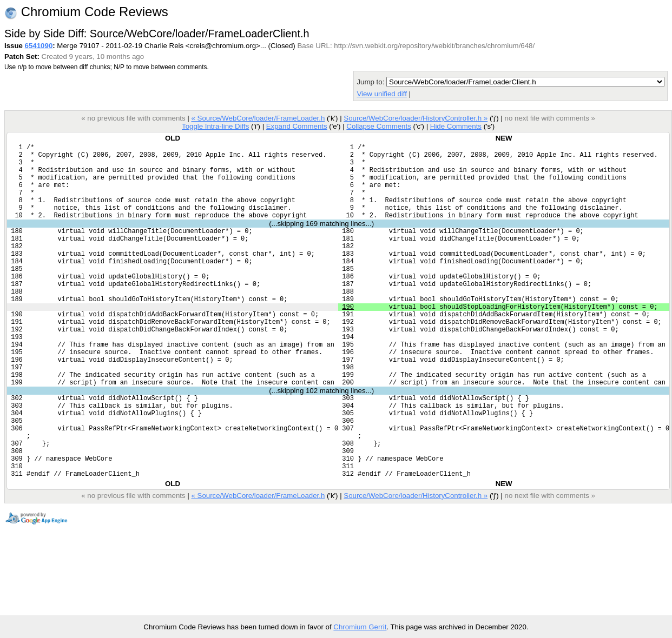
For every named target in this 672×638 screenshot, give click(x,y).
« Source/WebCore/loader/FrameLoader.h (258, 118)
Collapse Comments (378, 126)
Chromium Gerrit (360, 627)
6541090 (39, 46)
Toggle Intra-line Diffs (215, 126)
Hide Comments (456, 126)
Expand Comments (297, 126)
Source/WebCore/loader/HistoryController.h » (416, 118)
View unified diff (381, 94)
